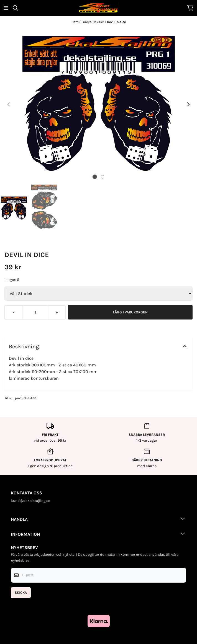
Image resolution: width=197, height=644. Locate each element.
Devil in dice (116, 22)
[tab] (95, 177)
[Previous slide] (9, 104)
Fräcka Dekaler (93, 22)
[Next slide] (188, 104)
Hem (75, 22)
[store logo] (98, 8)
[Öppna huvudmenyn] (6, 8)
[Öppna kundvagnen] (190, 8)
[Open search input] (15, 8)
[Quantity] (35, 312)
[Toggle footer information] (184, 519)
